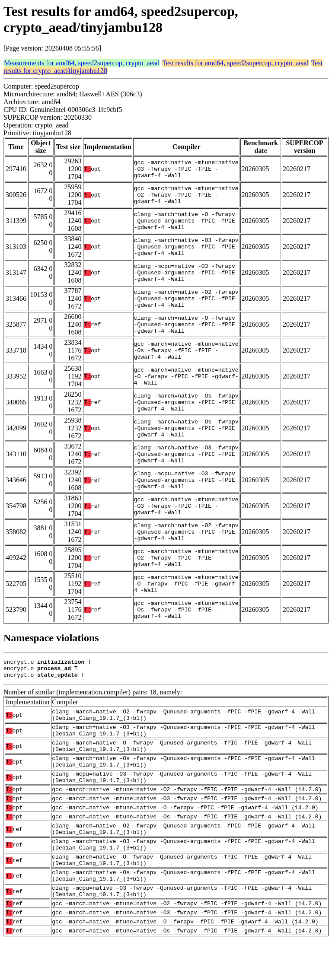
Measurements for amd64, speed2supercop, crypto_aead (82, 63)
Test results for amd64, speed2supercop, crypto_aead (235, 63)
